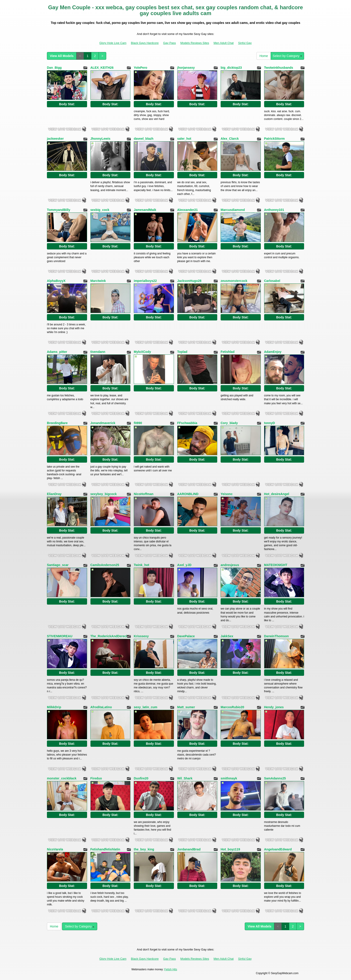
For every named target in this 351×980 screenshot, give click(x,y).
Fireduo (96, 778)
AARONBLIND (188, 494)
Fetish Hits (171, 969)
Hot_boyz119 (230, 849)
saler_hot (184, 139)
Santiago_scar (58, 565)
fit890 (138, 423)
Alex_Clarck (230, 139)
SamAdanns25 (275, 778)
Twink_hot (141, 565)
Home (264, 56)
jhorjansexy (186, 68)
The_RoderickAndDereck (109, 636)
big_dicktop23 (231, 68)
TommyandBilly (59, 210)
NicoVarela (55, 849)
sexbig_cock (100, 210)
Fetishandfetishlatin (105, 849)
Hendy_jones (274, 707)
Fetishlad (227, 352)
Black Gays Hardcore (145, 43)
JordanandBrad (189, 849)
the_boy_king (144, 849)
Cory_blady (229, 423)
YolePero (141, 68)
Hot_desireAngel (277, 494)
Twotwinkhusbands (279, 68)
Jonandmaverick (103, 423)
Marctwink (98, 281)
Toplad (182, 352)
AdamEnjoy (273, 352)
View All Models (62, 56)
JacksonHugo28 (189, 281)
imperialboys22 (145, 281)
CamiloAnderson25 (105, 565)
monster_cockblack (62, 778)
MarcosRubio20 (232, 707)
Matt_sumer (186, 707)
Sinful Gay (245, 43)
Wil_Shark (185, 778)
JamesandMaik (145, 210)
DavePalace (186, 636)
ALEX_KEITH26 (102, 68)
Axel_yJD (184, 565)
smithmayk (229, 778)
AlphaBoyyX (56, 281)
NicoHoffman (144, 494)
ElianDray (54, 494)
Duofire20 (141, 778)
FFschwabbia (187, 423)
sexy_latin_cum (145, 707)
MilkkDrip (54, 707)
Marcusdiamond (233, 210)
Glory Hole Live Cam (113, 43)
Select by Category (287, 56)
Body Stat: (67, 104)
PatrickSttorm (275, 139)
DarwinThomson (277, 636)
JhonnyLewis (100, 139)
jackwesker (55, 139)
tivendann (98, 352)
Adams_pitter (57, 352)
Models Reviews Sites (195, 43)
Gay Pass (169, 43)
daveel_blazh (144, 139)
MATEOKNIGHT (276, 565)
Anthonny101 (274, 210)
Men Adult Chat (224, 43)
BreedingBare (57, 423)
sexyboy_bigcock (104, 494)
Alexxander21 (188, 210)
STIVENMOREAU (60, 636)
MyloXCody (142, 352)
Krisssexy (141, 636)
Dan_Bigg (54, 68)
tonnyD (270, 423)
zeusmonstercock (234, 281)
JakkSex (227, 636)
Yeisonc (227, 494)
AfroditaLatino (101, 707)
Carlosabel (272, 281)
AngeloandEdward (278, 849)
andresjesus (230, 565)
